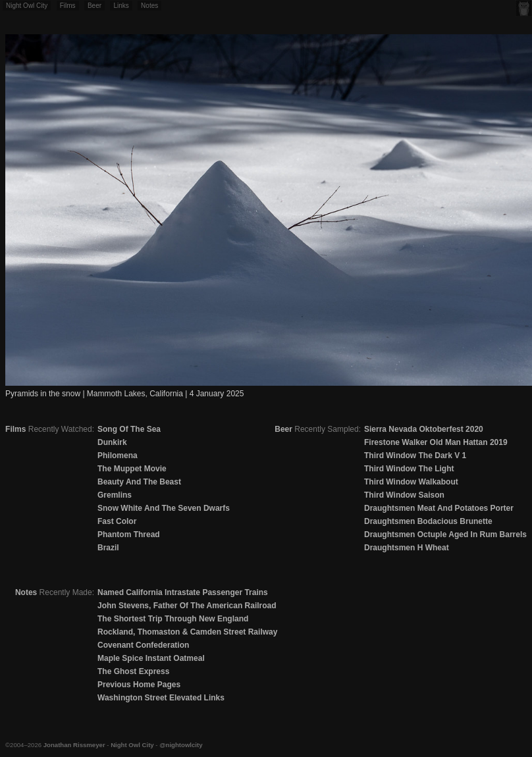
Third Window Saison (404, 495)
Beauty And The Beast (139, 482)
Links (121, 6)
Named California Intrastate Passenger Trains (183, 592)
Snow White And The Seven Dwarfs (164, 508)
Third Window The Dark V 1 (415, 456)
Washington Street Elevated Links (161, 698)
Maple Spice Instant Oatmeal (151, 658)
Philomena (118, 456)
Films (68, 6)
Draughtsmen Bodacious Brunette (428, 521)
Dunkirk (112, 442)
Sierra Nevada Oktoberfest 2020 (424, 429)
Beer (94, 6)
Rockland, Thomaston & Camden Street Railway (187, 632)
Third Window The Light (409, 469)
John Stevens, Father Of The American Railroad (187, 606)
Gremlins (115, 495)
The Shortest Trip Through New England (173, 619)
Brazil (108, 548)
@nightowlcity (181, 745)
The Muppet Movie (132, 469)
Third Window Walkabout (411, 482)
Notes (149, 6)
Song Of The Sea (129, 429)
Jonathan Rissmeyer (74, 745)
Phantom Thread (129, 535)
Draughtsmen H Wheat (407, 548)
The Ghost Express (133, 671)
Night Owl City (27, 6)
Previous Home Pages (139, 685)
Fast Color (117, 521)
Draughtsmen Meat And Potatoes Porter (439, 508)
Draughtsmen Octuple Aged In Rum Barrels (445, 535)
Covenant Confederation (143, 645)
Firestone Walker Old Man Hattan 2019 (436, 442)
